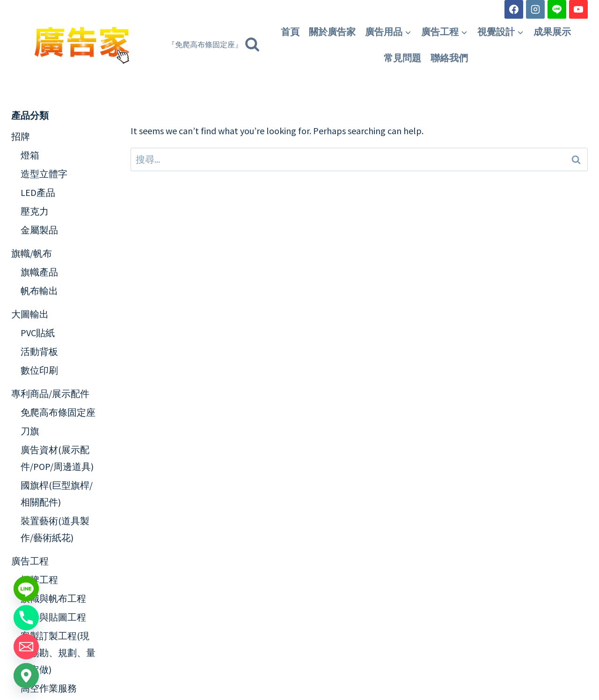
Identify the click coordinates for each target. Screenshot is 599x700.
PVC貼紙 (38, 333)
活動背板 (39, 351)
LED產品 (38, 192)
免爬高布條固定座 (58, 412)
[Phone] (26, 618)
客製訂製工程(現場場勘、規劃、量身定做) (58, 653)
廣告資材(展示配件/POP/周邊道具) (57, 458)
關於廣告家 (332, 32)
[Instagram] (535, 9)
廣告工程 (30, 561)
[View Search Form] (214, 45)
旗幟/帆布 (32, 253)
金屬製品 (39, 230)
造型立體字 (44, 174)
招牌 (21, 136)
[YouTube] (578, 9)
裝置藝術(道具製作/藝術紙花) (55, 529)
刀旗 (30, 431)
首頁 (290, 32)
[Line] (557, 9)
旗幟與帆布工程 (53, 598)
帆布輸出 (39, 291)
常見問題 (402, 58)
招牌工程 (39, 580)
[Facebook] (514, 9)
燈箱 (30, 155)
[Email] (26, 647)
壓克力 (35, 211)
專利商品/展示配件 (50, 393)
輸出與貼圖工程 (53, 617)
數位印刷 (39, 370)
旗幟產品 (39, 272)
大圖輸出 (30, 314)
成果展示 (552, 32)
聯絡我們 (449, 58)
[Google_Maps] (26, 676)
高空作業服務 (49, 688)
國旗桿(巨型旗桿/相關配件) (57, 494)
